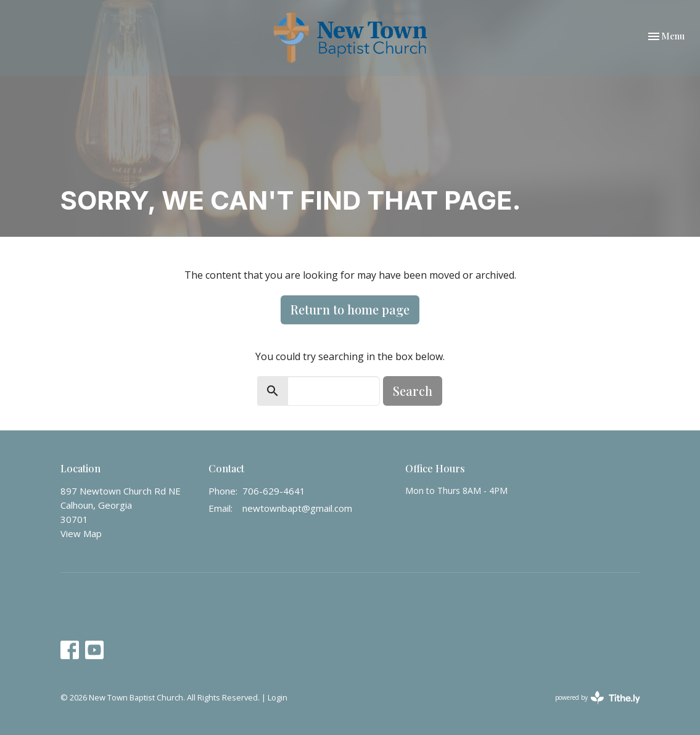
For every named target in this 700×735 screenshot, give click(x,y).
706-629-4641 (274, 491)
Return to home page (350, 309)
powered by (598, 698)
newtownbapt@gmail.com (297, 508)
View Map (81, 533)
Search (413, 391)
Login (278, 697)
